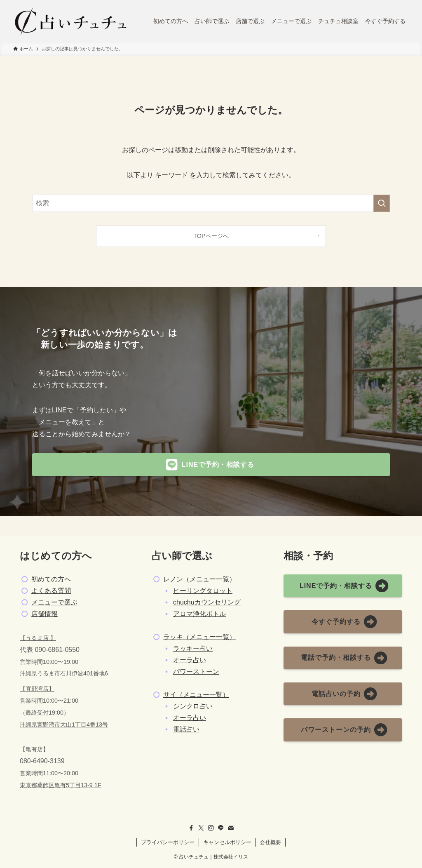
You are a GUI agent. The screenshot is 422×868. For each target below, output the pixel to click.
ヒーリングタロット (203, 591)
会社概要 (270, 842)
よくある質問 (51, 591)
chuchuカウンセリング (207, 602)
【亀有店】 (34, 749)
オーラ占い (190, 660)
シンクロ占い (193, 706)
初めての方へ (51, 579)
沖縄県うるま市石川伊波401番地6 (64, 673)
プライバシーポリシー (168, 842)
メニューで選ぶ (54, 602)
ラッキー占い (193, 648)
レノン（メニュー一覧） (199, 579)
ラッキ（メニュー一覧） (199, 637)
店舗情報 (45, 614)
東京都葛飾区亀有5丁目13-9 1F (61, 785)
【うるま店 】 (38, 638)
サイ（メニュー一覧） (196, 695)
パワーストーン (196, 672)
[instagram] (211, 828)
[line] (221, 828)
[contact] (231, 828)
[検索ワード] (211, 203)
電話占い (186, 729)
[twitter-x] (201, 828)
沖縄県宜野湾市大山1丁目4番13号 (64, 725)
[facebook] (191, 828)
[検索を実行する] (382, 203)
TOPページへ (211, 236)
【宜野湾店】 (37, 689)
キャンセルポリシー (227, 842)
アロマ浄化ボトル (199, 614)
